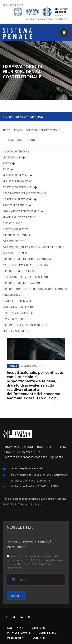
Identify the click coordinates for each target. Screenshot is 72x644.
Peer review (15, 638)
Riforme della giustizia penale (23, 325)
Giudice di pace (12, 223)
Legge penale (12, 157)
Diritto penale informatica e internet (28, 259)
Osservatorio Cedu (15, 241)
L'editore (38, 627)
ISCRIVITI (16, 596)
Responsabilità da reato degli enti (25, 277)
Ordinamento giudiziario (19, 307)
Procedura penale (15, 205)
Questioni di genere (16, 253)
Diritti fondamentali (16, 235)
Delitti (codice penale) (18, 187)
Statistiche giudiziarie (17, 301)
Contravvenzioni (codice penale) (25, 193)
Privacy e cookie (19, 633)
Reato (18, 130)
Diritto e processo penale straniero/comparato (35, 289)
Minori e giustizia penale (19, 217)
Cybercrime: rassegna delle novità (26, 265)
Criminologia (12, 295)
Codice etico (48, 633)
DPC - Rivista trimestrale (19, 313)
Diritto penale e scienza (19, 271)
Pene (6, 169)
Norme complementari (18, 199)
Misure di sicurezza (15, 175)
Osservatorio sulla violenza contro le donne (34, 247)
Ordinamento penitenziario (21, 211)
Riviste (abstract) (14, 319)
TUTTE (7, 130)
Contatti (39, 638)
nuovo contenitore (16, 151)
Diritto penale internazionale (23, 283)
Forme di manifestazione (43, 130)
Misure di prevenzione (17, 181)
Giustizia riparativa (16, 229)
